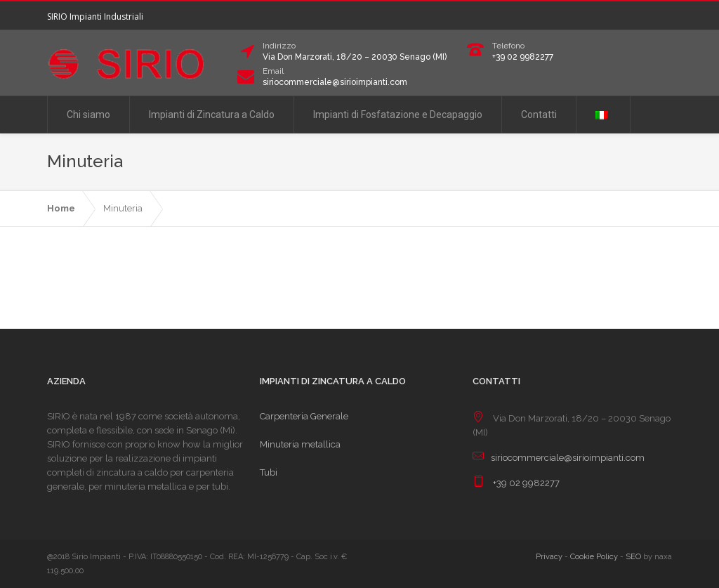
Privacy (549, 557)
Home (61, 208)
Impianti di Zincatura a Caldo (212, 115)
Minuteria (123, 208)
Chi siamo (88, 115)
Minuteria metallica (300, 444)
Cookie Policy (594, 557)
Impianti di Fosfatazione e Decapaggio (398, 115)
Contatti (539, 115)
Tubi (269, 472)
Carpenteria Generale (304, 416)
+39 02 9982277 (523, 57)
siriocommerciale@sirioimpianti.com (335, 82)
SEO (633, 557)
